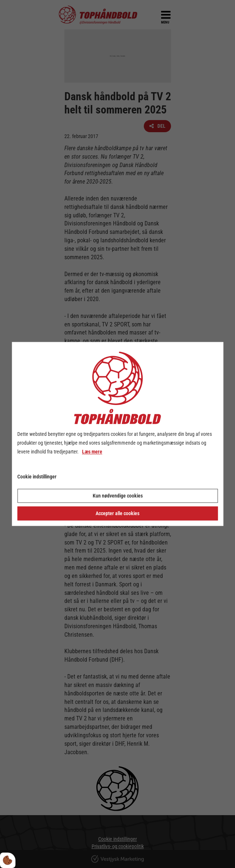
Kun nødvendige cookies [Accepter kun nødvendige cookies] (118, 496)
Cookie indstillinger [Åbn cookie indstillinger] (37, 477)
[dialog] (117, 434)
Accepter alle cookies (117, 514)
